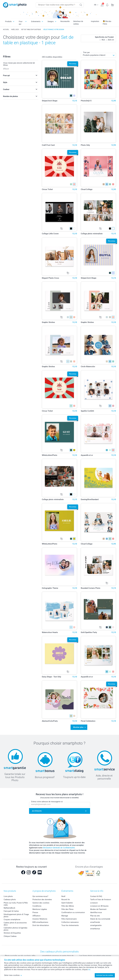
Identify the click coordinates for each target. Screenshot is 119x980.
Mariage (65, 916)
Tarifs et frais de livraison (101, 900)
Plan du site (95, 916)
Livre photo (8, 896)
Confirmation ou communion (73, 912)
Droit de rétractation (41, 925)
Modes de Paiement (98, 909)
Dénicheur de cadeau (78, 23)
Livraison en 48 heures (99, 906)
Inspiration (95, 21)
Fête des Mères (68, 906)
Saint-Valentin (67, 903)
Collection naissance (70, 922)
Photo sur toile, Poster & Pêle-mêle (16, 904)
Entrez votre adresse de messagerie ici (47, 802)
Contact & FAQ (96, 896)
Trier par (86, 52)
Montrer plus (78, 727)
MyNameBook (9, 908)
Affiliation (36, 916)
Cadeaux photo (10, 900)
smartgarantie (96, 925)
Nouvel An (66, 900)
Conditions (37, 906)
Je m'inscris (37, 811)
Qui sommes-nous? (40, 896)
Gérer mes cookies (13, 975)
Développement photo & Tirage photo (16, 915)
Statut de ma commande (100, 919)
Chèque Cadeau (10, 936)
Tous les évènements (70, 925)
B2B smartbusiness (40, 922)
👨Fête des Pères (107, 23)
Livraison (94, 903)
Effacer (6, 69)
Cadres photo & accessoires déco (15, 924)
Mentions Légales (40, 909)
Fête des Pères (67, 909)
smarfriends (95, 922)
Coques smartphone (12, 920)
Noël (63, 896)
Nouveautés (65, 21)
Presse (35, 912)
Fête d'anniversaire (69, 919)
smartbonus (95, 929)
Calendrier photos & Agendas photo (16, 929)
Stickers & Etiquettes (12, 933)
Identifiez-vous (96, 912)
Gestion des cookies (41, 903)
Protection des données (42, 900)
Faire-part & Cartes (11, 911)
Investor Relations (40, 919)
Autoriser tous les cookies (105, 975)
